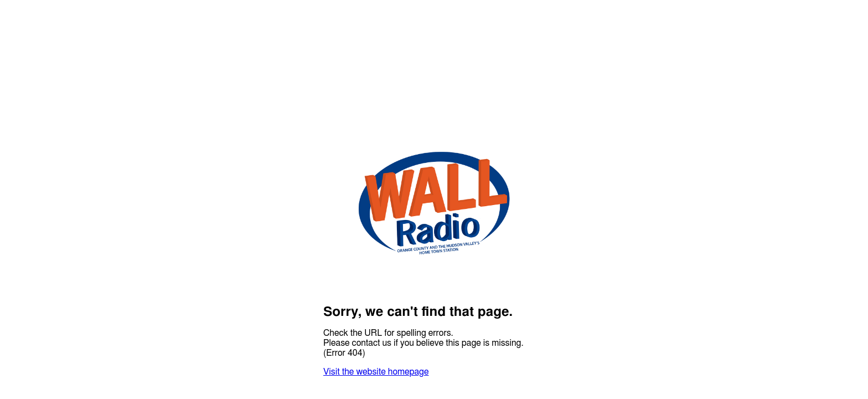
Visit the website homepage (376, 372)
